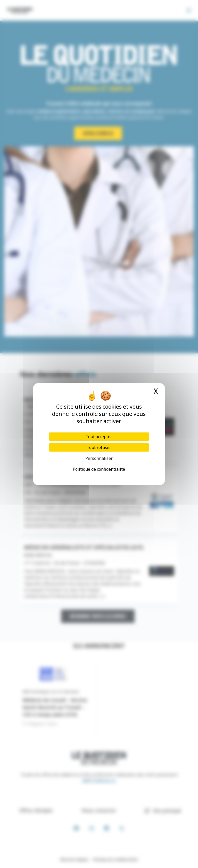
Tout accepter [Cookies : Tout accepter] (99, 437)
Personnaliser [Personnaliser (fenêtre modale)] (99, 458)
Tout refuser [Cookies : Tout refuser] (99, 447)
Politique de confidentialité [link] (99, 469)
